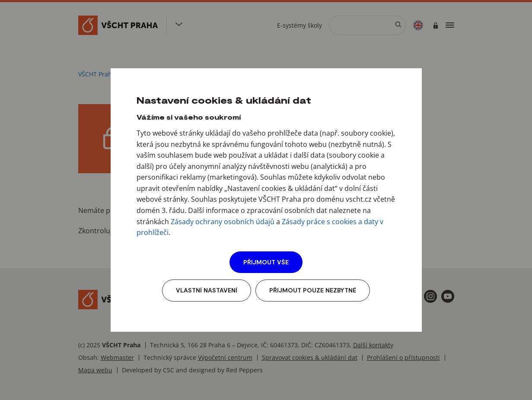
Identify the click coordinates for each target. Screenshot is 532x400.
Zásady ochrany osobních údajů (223, 222)
